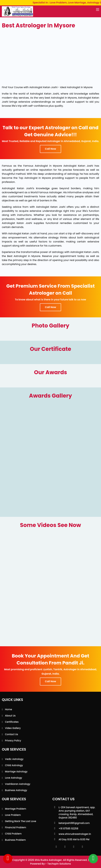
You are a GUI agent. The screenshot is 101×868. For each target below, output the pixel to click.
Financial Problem (16, 827)
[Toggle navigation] (98, 10)
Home (8, 709)
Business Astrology (16, 790)
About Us (10, 716)
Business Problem (15, 840)
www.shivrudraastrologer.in (75, 834)
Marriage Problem (16, 809)
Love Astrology (14, 778)
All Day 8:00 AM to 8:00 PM (74, 839)
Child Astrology (14, 765)
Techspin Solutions (59, 864)
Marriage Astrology (16, 772)
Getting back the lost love (21, 821)
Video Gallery (13, 728)
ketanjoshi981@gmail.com (74, 823)
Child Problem (13, 834)
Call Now (50, 149)
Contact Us (12, 734)
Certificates (12, 722)
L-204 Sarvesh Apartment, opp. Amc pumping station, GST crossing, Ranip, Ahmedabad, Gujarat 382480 (77, 812)
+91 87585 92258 (68, 829)
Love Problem (13, 815)
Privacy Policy (13, 741)
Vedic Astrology (14, 759)
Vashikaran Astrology (18, 784)
